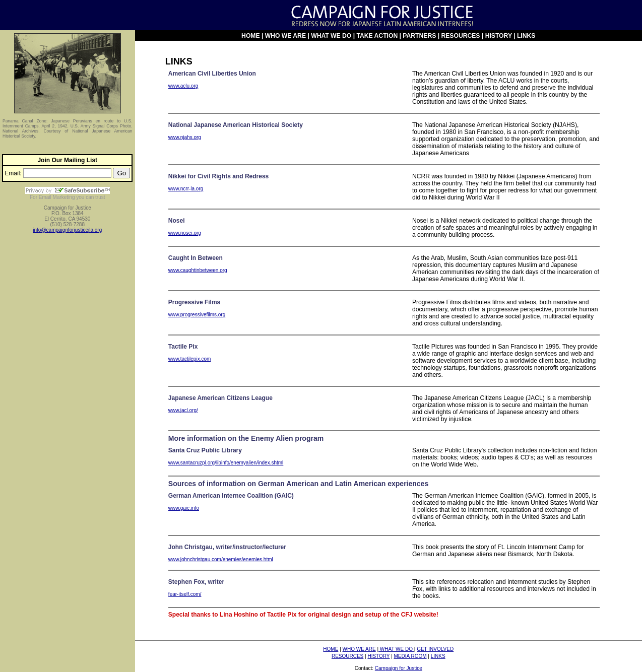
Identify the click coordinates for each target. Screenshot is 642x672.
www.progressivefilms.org (197, 315)
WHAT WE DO (331, 36)
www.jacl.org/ (183, 410)
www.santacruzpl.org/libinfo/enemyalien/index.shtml (226, 463)
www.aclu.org (183, 86)
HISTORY (499, 36)
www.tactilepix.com (189, 359)
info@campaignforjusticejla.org (67, 230)
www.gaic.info (184, 508)
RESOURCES (460, 36)
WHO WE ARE (285, 36)
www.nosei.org (185, 233)
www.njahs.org (185, 137)
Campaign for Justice (399, 668)
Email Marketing (57, 197)
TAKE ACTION (378, 36)
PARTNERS (419, 36)
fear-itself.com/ (185, 594)
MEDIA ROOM (410, 656)
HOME (250, 36)
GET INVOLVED (435, 649)
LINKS (526, 36)
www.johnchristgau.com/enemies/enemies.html (221, 559)
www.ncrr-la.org (186, 189)
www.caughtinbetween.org (198, 270)
